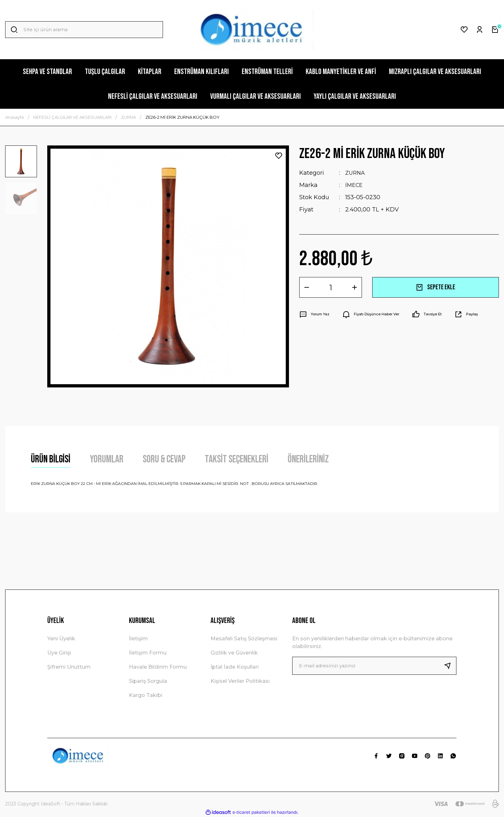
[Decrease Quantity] (307, 287)
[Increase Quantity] (355, 287)
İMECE (355, 185)
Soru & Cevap (164, 459)
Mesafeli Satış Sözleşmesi (244, 639)
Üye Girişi (59, 653)
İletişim (138, 639)
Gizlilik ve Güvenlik (234, 653)
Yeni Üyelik (61, 639)
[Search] (84, 30)
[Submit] (450, 666)
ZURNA (356, 173)
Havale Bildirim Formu (158, 667)
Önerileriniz (308, 459)
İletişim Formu (148, 653)
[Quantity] (331, 287)
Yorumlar (107, 459)
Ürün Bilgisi (51, 459)
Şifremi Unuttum (69, 667)
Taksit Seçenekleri (237, 459)
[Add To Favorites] (279, 156)
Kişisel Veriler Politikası (240, 681)
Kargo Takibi (146, 695)
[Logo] (252, 30)
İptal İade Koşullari (235, 667)
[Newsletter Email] (374, 666)
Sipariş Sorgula (148, 681)
